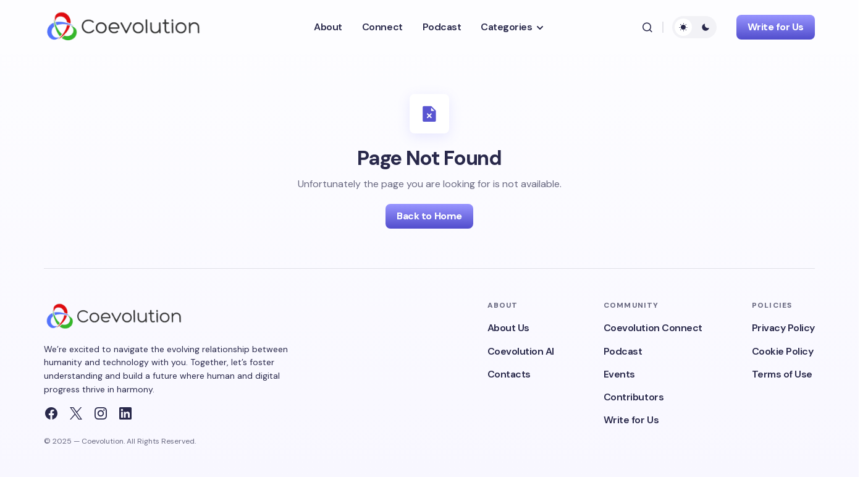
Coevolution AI (521, 351)
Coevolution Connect (653, 328)
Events (619, 374)
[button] (647, 27)
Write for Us (776, 27)
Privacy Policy (783, 328)
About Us (508, 328)
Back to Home (429, 216)
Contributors (634, 397)
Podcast (623, 351)
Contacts (509, 374)
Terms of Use (782, 374)
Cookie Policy (783, 351)
